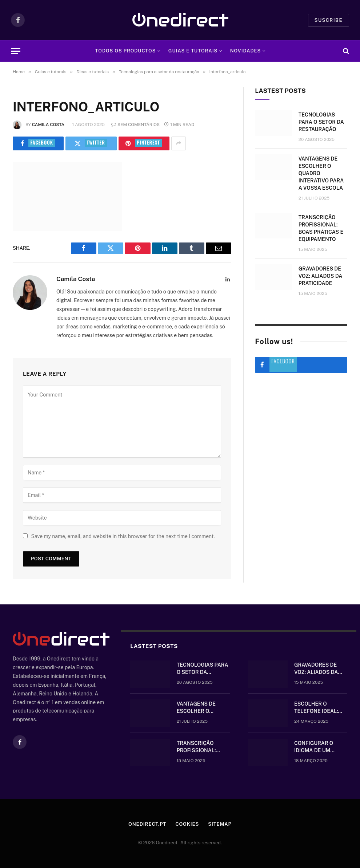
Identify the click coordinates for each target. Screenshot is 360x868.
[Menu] (16, 51)
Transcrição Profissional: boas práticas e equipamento (321, 228)
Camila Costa (48, 125)
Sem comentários (135, 125)
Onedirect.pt (147, 824)
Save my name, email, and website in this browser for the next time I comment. (123, 536)
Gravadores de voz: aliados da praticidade (320, 276)
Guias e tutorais (193, 51)
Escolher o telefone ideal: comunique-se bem (321, 708)
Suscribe (329, 20)
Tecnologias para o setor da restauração (321, 122)
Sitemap (220, 824)
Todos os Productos (126, 51)
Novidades (246, 51)
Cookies (187, 824)
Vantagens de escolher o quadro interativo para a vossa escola (321, 173)
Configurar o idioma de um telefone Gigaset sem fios (319, 747)
